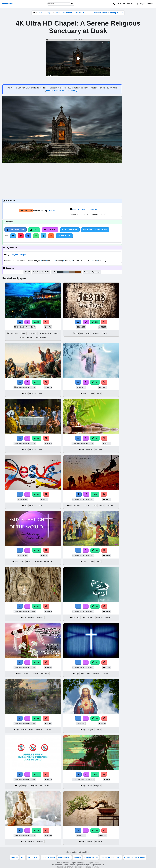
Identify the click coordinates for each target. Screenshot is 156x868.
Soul (89, 261)
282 (95, 438)
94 (95, 494)
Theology (68, 261)
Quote (102, 506)
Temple (23, 333)
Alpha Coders (8, 4)
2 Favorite (50, 230)
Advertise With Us (91, 857)
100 (95, 606)
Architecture (33, 333)
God (14, 261)
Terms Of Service (48, 857)
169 (95, 830)
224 (37, 662)
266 (95, 322)
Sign (78, 618)
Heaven (91, 618)
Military (94, 506)
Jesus (88, 333)
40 (95, 774)
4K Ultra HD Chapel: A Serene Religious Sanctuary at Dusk (99, 13)
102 (95, 662)
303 (37, 606)
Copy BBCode (64, 236)
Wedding (59, 261)
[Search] (72, 4)
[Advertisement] (62, 181)
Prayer (84, 261)
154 (37, 438)
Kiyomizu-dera (41, 337)
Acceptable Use (64, 857)
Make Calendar (70, 230)
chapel (23, 255)
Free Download (16, 230)
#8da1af (66, 272)
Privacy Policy (33, 857)
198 (37, 322)
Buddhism (99, 449)
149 (37, 494)
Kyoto (16, 333)
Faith (95, 261)
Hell (84, 618)
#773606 (78, 272)
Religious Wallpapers (64, 13)
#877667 (72, 272)
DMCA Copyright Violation (111, 857)
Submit (121, 3)
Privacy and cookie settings (135, 857)
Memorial (51, 261)
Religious (30, 337)
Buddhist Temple (45, 333)
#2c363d (60, 272)
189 (95, 718)
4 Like (34, 230)
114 (37, 830)
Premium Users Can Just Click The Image (62, 91)
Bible (44, 261)
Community (133, 3)
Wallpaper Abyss (45, 13)
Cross (82, 674)
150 (95, 550)
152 (95, 382)
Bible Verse (110, 506)
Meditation (21, 261)
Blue (88, 674)
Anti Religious (45, 786)
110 (37, 550)
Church (29, 261)
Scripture (76, 261)
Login (142, 3)
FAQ (23, 857)
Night (56, 333)
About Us (14, 857)
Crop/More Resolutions (95, 230)
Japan (22, 337)
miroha (52, 210)
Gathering (102, 261)
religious (15, 255)
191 (37, 774)
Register (150, 3)
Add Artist (26, 210)
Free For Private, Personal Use (85, 209)
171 (37, 382)
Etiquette (77, 857)
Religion (37, 261)
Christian (105, 333)
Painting (23, 730)
